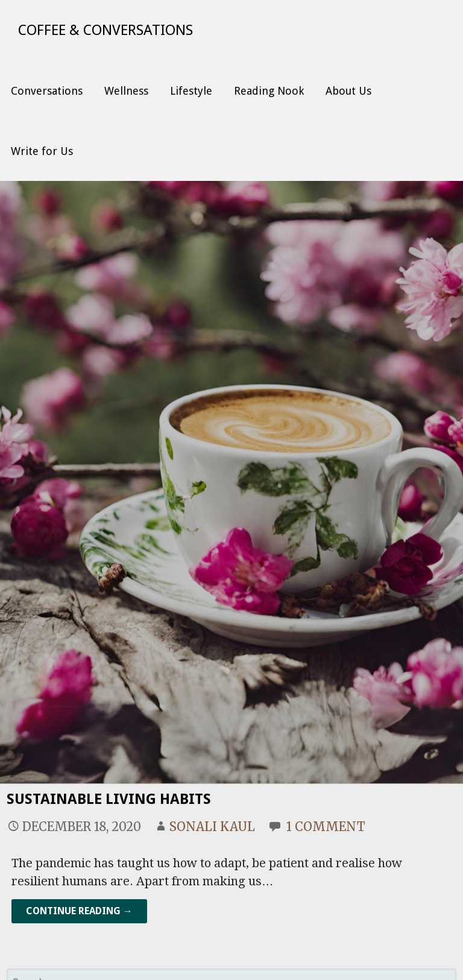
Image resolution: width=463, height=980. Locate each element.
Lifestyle (191, 91)
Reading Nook (269, 91)
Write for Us (42, 151)
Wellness (126, 91)
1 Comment (326, 827)
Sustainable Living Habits (109, 799)
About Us (348, 91)
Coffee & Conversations (106, 30)
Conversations (47, 91)
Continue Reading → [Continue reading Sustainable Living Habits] (79, 911)
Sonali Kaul (212, 827)
